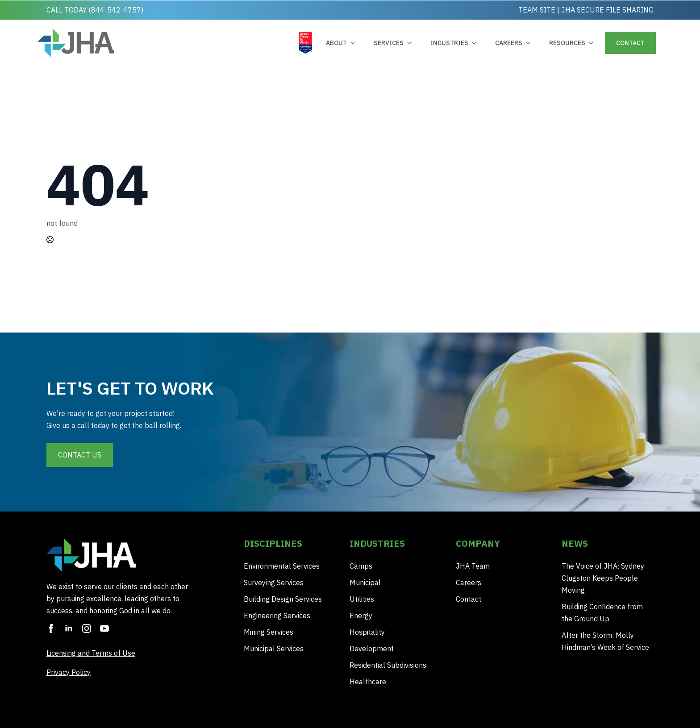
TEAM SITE (537, 10)
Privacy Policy (69, 672)
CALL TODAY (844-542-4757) (95, 10)
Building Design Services (283, 599)
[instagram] (87, 628)
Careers (509, 43)
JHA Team (473, 566)
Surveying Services (274, 582)
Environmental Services (282, 566)
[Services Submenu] (411, 43)
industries (449, 43)
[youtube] (104, 628)
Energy (361, 616)
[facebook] (51, 628)
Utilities (362, 599)
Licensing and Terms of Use (91, 653)
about (336, 43)
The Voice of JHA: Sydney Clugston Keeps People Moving (603, 578)
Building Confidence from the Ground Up (602, 613)
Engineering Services (277, 616)
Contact (469, 599)
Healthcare (368, 682)
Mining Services (269, 632)
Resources (567, 43)
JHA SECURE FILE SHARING (607, 10)
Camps (361, 566)
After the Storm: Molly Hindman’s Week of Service (605, 641)
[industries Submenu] (476, 43)
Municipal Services (274, 649)
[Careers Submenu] (530, 43)
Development (372, 649)
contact (630, 43)
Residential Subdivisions (388, 665)
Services (389, 43)
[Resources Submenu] (593, 43)
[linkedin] (69, 628)
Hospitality (367, 632)
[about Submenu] (354, 43)
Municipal (365, 582)
